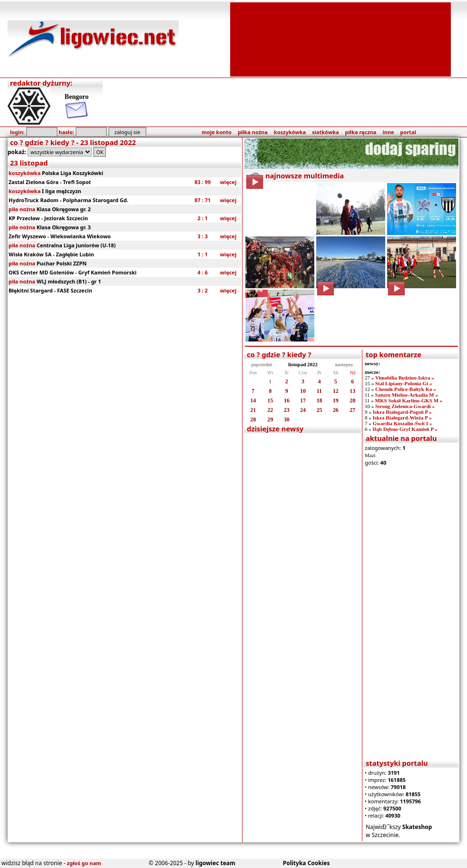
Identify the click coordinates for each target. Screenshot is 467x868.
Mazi (370, 455)
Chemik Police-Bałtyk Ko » (406, 389)
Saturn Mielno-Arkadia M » (407, 395)
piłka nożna (253, 132)
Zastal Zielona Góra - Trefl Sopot (50, 182)
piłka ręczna (361, 132)
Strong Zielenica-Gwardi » (405, 406)
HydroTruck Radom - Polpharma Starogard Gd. (68, 200)
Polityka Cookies (306, 863)
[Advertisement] (341, 39)
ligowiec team (215, 863)
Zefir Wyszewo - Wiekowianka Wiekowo (60, 236)
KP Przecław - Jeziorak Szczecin (48, 218)
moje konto (217, 132)
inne (388, 132)
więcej (228, 182)
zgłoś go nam (84, 863)
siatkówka (325, 132)
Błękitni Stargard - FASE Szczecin (50, 290)
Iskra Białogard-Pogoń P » (402, 412)
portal (408, 132)
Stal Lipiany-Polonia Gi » (404, 383)
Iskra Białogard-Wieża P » (402, 418)
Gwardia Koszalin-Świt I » (402, 423)
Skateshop (417, 827)
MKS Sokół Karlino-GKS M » (409, 400)
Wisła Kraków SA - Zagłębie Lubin (51, 254)
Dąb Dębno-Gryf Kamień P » (405, 429)
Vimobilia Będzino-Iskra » (405, 378)
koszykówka (290, 132)
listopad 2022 (303, 364)
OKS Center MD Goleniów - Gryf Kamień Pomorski (73, 272)
